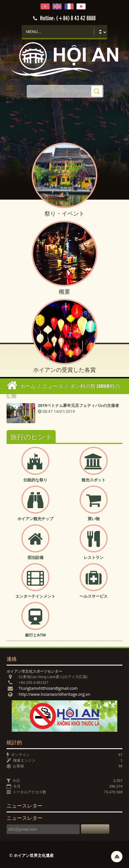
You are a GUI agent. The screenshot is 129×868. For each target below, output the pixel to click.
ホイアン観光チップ (35, 519)
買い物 (94, 519)
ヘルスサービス (94, 596)
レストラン (94, 557)
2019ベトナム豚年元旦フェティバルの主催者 (78, 405)
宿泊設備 (35, 557)
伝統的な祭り (35, 480)
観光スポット (94, 480)
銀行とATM (36, 635)
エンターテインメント (35, 596)
